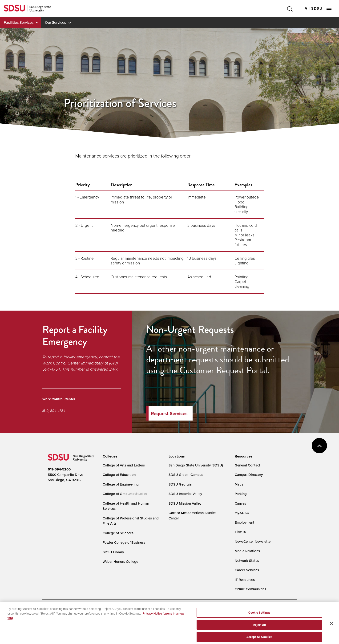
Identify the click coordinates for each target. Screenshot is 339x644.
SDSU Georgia (180, 484)
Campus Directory (249, 475)
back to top (319, 446)
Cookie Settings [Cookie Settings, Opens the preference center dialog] (259, 616)
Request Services (169, 413)
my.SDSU (242, 513)
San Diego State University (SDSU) (196, 465)
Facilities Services (19, 22)
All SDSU (318, 8)
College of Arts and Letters (124, 465)
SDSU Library (113, 552)
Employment (244, 522)
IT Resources (245, 580)
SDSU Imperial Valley (185, 494)
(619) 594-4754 (54, 411)
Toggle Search (290, 8)
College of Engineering (121, 484)
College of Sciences (118, 533)
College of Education (119, 475)
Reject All (259, 628)
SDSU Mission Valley (185, 503)
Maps (239, 484)
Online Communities (250, 589)
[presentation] (109, 456)
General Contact (247, 465)
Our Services (55, 22)
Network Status (247, 561)
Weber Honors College (120, 561)
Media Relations (247, 551)
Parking (241, 494)
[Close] (331, 627)
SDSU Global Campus (186, 475)
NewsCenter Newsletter (253, 541)
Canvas (240, 503)
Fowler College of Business (124, 542)
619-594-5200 (59, 469)
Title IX (240, 532)
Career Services (247, 570)
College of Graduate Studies (125, 494)
